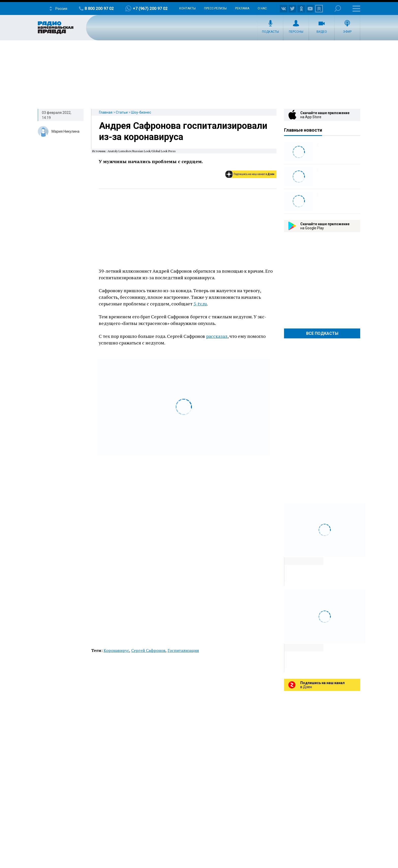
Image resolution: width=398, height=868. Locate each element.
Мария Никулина (65, 131)
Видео (322, 32)
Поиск (338, 8)
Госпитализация (183, 650)
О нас (262, 8)
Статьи (122, 112)
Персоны (296, 32)
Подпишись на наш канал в (254, 174)
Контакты (187, 8)
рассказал (217, 336)
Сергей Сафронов (148, 650)
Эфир (347, 32)
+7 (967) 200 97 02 (150, 8)
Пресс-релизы (215, 8)
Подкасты (270, 32)
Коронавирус (116, 650)
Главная (106, 112)
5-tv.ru (200, 304)
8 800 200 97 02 (99, 8)
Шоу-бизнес (141, 112)
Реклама (242, 8)
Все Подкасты (322, 333)
